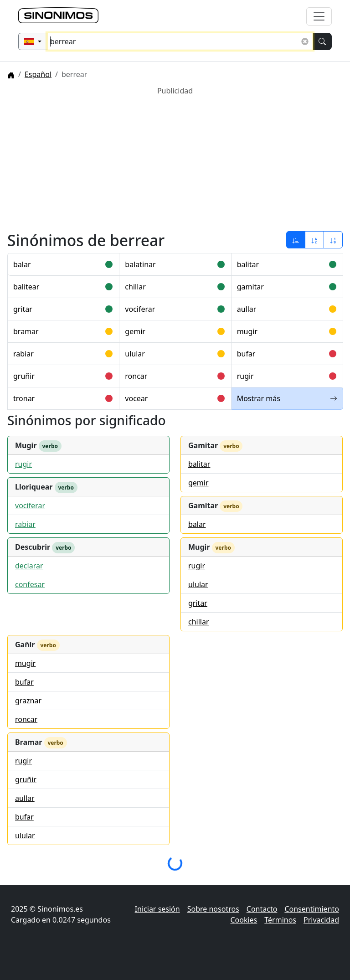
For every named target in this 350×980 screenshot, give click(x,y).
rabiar (23, 354)
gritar (23, 309)
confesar (30, 584)
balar (22, 264)
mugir (247, 331)
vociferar (140, 309)
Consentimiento (312, 909)
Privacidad (321, 920)
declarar (29, 566)
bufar (246, 354)
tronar (24, 398)
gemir (135, 331)
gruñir (24, 376)
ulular (135, 354)
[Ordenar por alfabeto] (314, 240)
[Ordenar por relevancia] (296, 240)
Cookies (244, 920)
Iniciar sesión (157, 909)
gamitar (250, 287)
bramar (26, 331)
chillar (135, 287)
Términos (280, 920)
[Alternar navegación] (319, 16)
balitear (26, 287)
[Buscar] (322, 41)
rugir (245, 376)
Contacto (262, 909)
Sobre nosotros (213, 909)
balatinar (140, 264)
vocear (136, 398)
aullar (247, 309)
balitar (248, 264)
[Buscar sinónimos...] (180, 41)
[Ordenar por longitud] (333, 240)
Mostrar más (287, 398)
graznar (28, 701)
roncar (136, 376)
